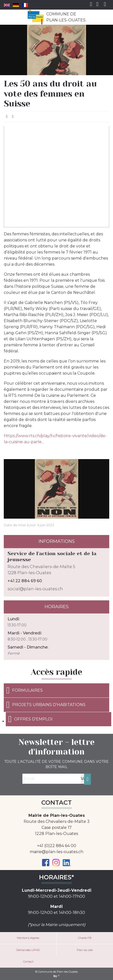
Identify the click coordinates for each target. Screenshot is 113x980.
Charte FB (85, 938)
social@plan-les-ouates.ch (35, 589)
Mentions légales (28, 938)
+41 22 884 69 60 (25, 581)
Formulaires (25, 690)
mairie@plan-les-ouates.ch (57, 852)
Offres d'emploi (30, 719)
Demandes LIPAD (28, 950)
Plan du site (85, 950)
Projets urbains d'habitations (46, 705)
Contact (28, 962)
